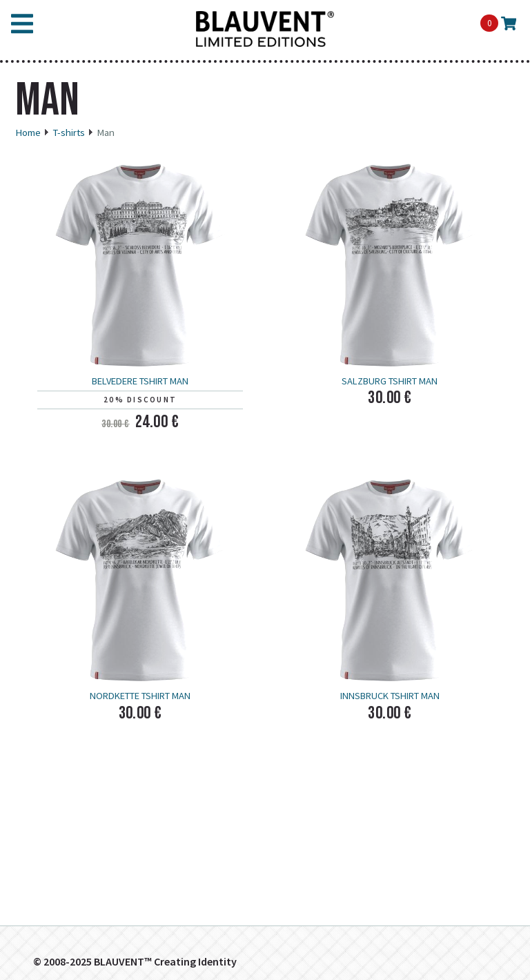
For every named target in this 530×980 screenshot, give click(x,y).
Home (28, 133)
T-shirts (69, 133)
